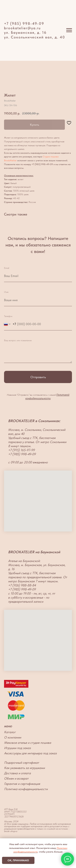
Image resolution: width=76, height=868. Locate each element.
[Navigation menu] (69, 30)
